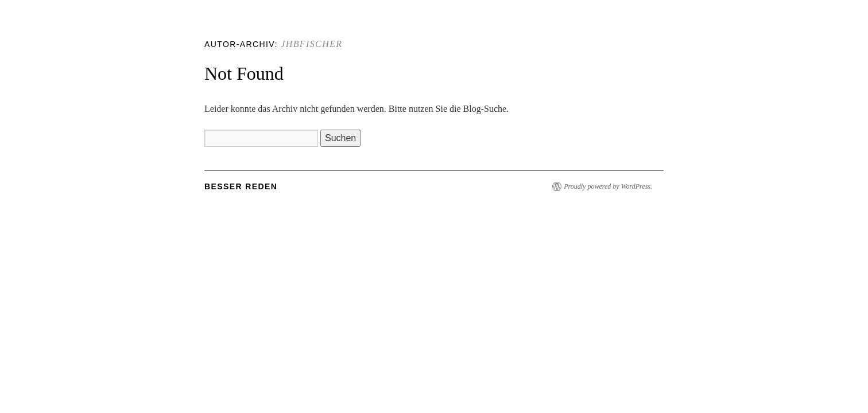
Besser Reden (241, 186)
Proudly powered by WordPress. (608, 186)
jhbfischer (311, 44)
